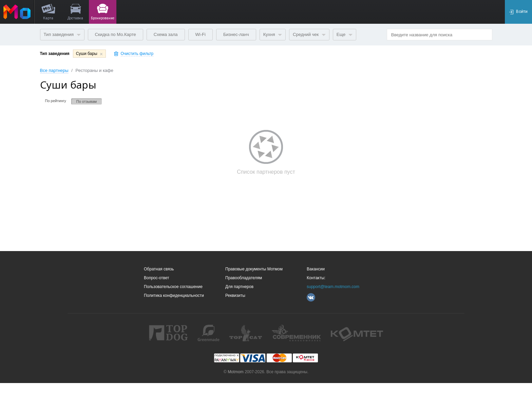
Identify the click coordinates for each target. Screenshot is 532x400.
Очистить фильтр (137, 54)
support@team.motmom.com (333, 287)
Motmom (236, 372)
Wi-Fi (201, 34)
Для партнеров (239, 287)
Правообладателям (244, 278)
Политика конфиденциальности (174, 296)
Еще (345, 34)
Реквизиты (235, 296)
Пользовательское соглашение (173, 287)
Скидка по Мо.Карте (116, 34)
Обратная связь (159, 269)
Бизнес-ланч (236, 34)
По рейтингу (56, 101)
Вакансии (316, 269)
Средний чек (309, 34)
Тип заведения (62, 34)
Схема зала (166, 34)
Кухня (273, 34)
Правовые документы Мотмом (254, 269)
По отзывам (87, 101)
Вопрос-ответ (156, 278)
